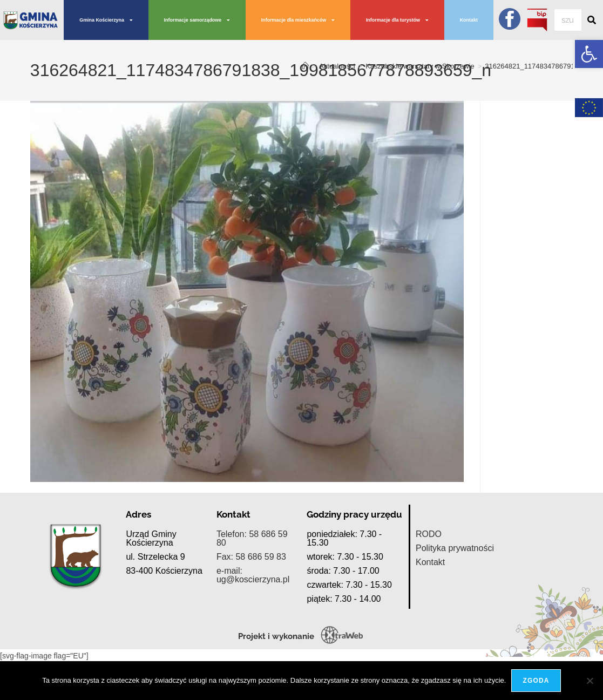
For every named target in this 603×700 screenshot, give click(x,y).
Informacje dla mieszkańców (298, 20)
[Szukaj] (592, 20)
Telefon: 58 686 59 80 (252, 589)
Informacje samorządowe (197, 20)
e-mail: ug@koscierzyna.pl (253, 626)
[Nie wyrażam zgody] (590, 681)
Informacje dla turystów (397, 20)
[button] (589, 54)
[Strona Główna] (305, 66)
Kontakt (469, 20)
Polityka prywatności (455, 599)
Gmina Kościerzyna (106, 20)
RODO (429, 585)
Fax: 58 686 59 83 (251, 607)
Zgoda (536, 681)
